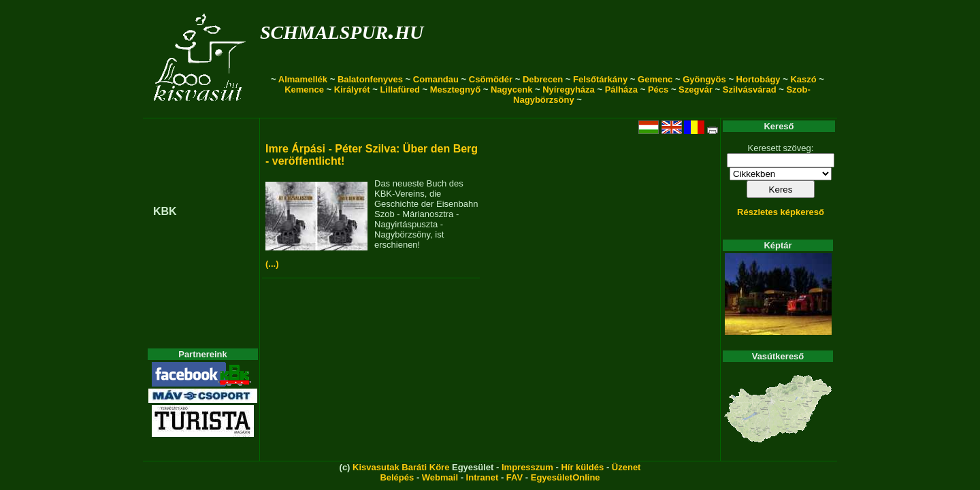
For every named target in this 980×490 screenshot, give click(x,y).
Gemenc (655, 79)
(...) (272, 264)
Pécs (658, 89)
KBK (165, 211)
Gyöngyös (704, 79)
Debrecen (543, 79)
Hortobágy (758, 79)
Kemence (304, 89)
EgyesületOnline (566, 477)
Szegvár (696, 89)
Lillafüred (400, 89)
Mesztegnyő (455, 89)
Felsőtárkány (600, 79)
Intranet (483, 477)
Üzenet (626, 467)
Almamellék (303, 79)
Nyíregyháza (569, 89)
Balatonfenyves (370, 79)
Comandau (436, 79)
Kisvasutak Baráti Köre (401, 467)
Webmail (440, 477)
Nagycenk (511, 89)
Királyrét (352, 89)
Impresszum (527, 467)
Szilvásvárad (750, 89)
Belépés (397, 477)
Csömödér (491, 79)
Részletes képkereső (781, 212)
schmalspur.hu (342, 30)
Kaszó (803, 79)
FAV (514, 477)
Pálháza (621, 89)
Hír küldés (582, 467)
